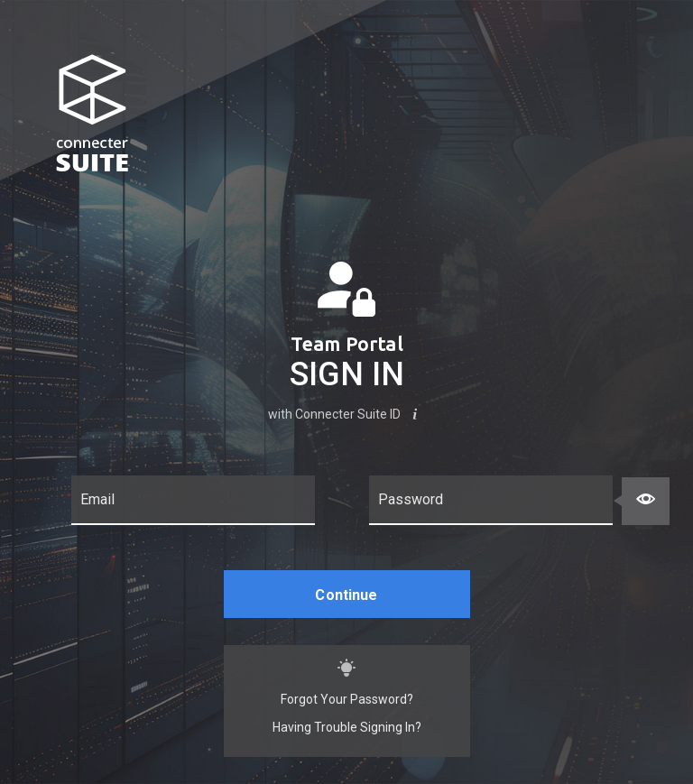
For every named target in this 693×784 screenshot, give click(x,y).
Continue (346, 595)
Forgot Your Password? (347, 699)
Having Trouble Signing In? (347, 727)
